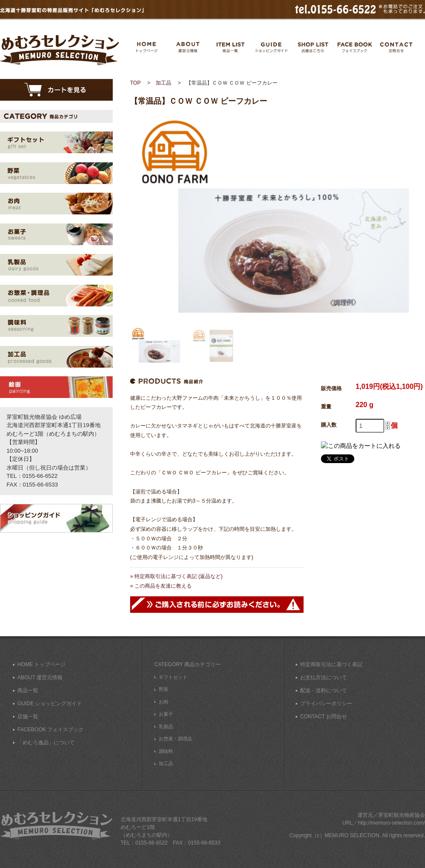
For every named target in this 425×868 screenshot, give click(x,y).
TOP (135, 83)
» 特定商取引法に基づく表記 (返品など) (176, 576)
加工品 (163, 83)
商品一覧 (28, 690)
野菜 (163, 689)
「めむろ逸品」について (46, 743)
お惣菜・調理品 (175, 739)
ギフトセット (173, 677)
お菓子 (166, 714)
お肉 (163, 702)
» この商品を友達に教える (161, 586)
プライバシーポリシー (326, 704)
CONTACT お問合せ (324, 717)
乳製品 (166, 727)
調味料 (166, 751)
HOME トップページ (41, 664)
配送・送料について (324, 690)
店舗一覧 (28, 717)
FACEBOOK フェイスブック (51, 730)
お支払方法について (324, 677)
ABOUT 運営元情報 (40, 677)
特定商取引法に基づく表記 (331, 664)
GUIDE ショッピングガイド (50, 704)
